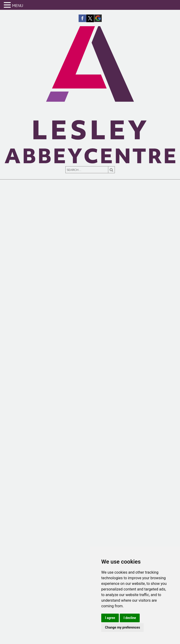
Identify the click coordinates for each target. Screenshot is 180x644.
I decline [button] (130, 618)
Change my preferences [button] (122, 627)
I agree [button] (110, 618)
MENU (18, 6)
